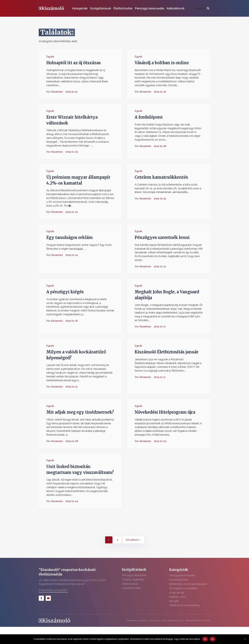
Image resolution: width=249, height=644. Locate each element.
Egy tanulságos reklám (70, 238)
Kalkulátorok (176, 8)
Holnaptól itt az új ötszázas (74, 63)
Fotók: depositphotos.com (173, 620)
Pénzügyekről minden (182, 575)
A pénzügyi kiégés (65, 292)
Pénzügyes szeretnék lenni (162, 238)
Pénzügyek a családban (183, 588)
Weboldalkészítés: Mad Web (198, 620)
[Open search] (203, 8)
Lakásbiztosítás (131, 588)
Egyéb (50, 57)
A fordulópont (149, 117)
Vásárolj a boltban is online (162, 63)
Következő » (133, 540)
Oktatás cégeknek (133, 579)
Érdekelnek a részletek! (53, 590)
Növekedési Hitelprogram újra (165, 412)
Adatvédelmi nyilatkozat (137, 620)
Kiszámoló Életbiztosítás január (167, 352)
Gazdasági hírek (179, 580)
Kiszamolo (57, 92)
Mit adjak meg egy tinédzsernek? (80, 412)
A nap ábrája (177, 592)
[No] (245, 639)
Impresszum (155, 620)
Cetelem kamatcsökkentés (161, 177)
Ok (205, 639)
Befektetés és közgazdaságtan (188, 584)
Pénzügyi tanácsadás (150, 8)
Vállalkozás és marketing (184, 605)
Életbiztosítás (123, 8)
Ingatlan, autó (177, 597)
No (213, 639)
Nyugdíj (174, 601)
